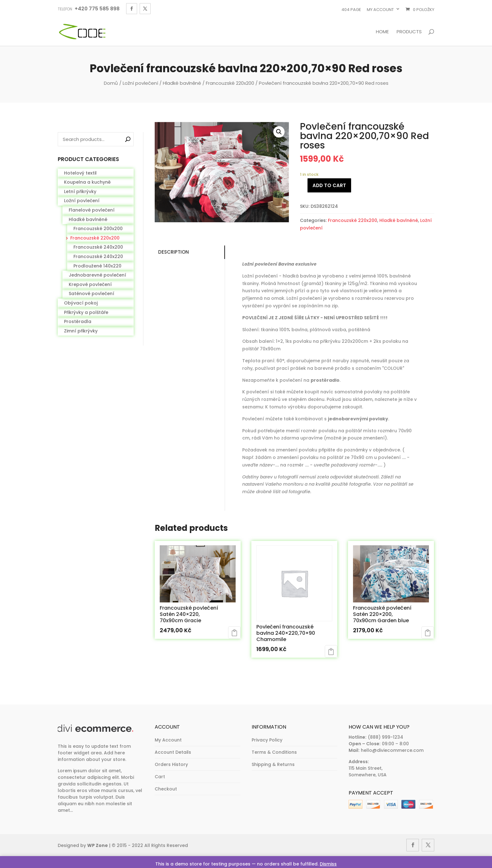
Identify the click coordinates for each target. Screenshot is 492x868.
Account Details (173, 752)
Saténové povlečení (91, 294)
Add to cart (329, 185)
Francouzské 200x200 (98, 229)
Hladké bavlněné (182, 83)
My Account (168, 740)
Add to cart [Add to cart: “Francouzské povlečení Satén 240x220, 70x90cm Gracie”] (234, 633)
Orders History (171, 764)
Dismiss (328, 864)
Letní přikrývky (80, 191)
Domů (111, 83)
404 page (351, 10)
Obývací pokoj (81, 303)
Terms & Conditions (274, 752)
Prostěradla (78, 321)
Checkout (166, 789)
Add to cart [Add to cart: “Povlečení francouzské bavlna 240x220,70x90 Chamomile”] (331, 651)
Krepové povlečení (90, 284)
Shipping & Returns (273, 764)
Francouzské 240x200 (98, 247)
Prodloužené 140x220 (97, 266)
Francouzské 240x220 (98, 256)
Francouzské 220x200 (230, 83)
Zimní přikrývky (81, 331)
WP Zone (98, 845)
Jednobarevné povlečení (97, 275)
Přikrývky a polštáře (86, 312)
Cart (160, 777)
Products (409, 32)
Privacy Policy (267, 740)
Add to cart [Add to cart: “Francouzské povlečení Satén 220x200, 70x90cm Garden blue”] (428, 633)
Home (382, 32)
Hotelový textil (80, 173)
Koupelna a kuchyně (87, 182)
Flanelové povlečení (92, 210)
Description (172, 252)
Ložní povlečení (140, 83)
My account (380, 10)
